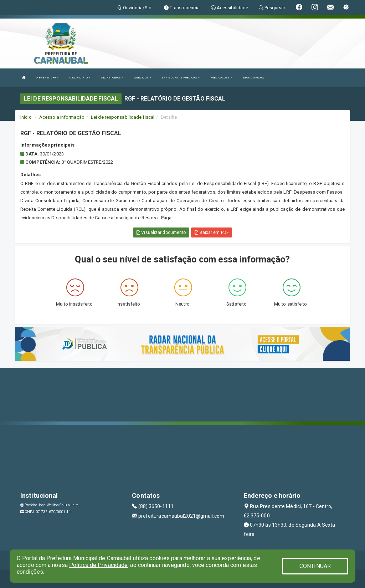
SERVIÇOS (143, 78)
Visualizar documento (161, 232)
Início (26, 117)
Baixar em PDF (212, 232)
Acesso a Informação (62, 117)
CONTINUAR (315, 566)
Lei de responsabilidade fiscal (123, 117)
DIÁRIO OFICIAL (254, 78)
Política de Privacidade (98, 565)
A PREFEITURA (47, 78)
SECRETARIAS (112, 78)
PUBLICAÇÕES (221, 78)
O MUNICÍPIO (80, 78)
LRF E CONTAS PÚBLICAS (181, 78)
